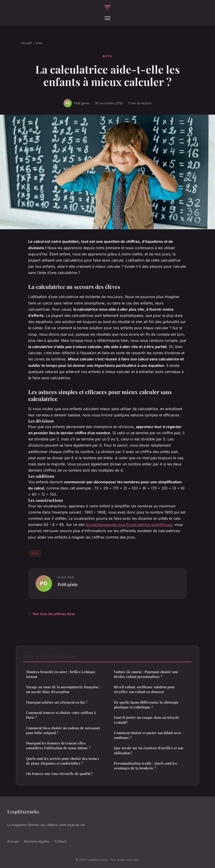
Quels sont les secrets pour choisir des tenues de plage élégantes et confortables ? (63, 761)
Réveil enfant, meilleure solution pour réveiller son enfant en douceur (144, 689)
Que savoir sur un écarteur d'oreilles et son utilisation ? (149, 750)
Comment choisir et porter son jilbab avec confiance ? (147, 735)
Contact (61, 841)
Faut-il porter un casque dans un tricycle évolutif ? (147, 720)
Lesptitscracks (23, 811)
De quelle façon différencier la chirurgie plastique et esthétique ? (146, 705)
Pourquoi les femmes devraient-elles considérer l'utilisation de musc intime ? (58, 745)
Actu (39, 43)
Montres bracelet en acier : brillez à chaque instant (61, 674)
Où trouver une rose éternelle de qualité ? (59, 774)
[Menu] (107, 18)
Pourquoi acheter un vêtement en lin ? (57, 702)
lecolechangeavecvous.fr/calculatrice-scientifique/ (129, 525)
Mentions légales (36, 841)
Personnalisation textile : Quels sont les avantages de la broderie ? (145, 766)
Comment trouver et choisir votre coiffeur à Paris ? (61, 715)
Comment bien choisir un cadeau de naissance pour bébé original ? (63, 730)
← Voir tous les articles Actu (52, 614)
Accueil (26, 43)
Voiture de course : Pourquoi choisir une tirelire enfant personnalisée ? (146, 674)
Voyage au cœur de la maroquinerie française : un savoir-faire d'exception (63, 689)
